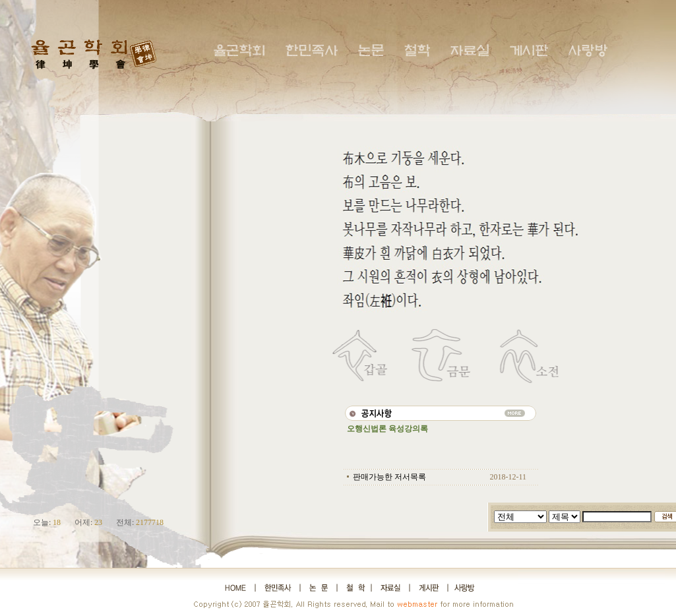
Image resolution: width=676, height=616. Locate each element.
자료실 (470, 50)
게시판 (529, 50)
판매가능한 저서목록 (389, 477)
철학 (417, 50)
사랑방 (588, 50)
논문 (371, 50)
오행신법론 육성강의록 (387, 429)
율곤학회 (239, 50)
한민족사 (311, 50)
